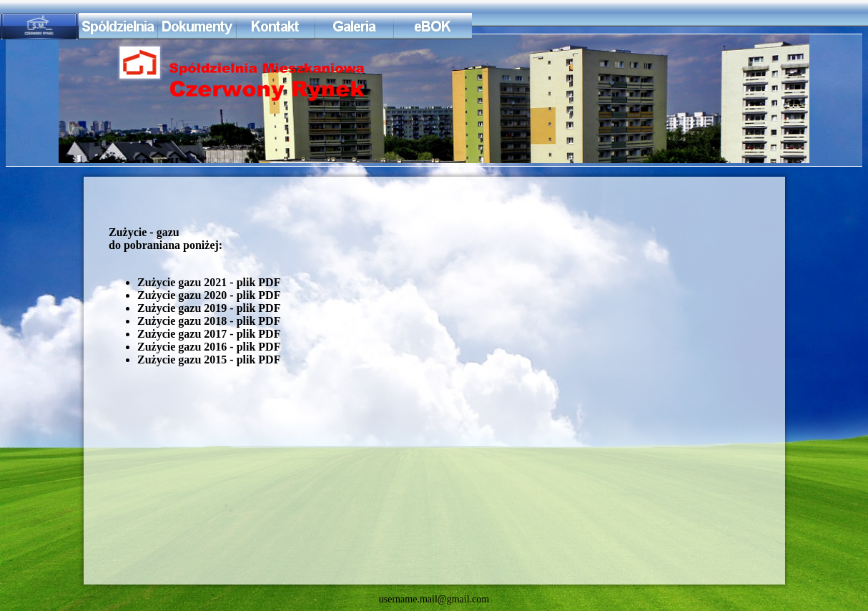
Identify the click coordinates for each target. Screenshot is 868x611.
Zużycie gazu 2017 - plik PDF (209, 334)
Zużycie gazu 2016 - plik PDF (209, 347)
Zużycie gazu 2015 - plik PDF (209, 360)
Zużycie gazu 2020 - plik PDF (209, 295)
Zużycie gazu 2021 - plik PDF (209, 282)
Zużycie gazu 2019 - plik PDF (209, 308)
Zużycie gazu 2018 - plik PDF (209, 321)
